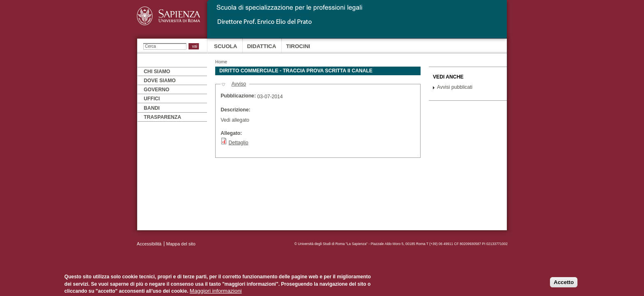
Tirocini (298, 46)
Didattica (261, 46)
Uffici (152, 99)
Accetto (564, 283)
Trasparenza (162, 117)
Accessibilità (149, 244)
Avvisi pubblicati (455, 87)
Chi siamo (157, 72)
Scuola (225, 46)
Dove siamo (160, 81)
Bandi (152, 108)
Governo (156, 90)
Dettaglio (239, 143)
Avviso (239, 84)
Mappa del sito (181, 244)
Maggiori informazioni (216, 292)
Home (221, 62)
